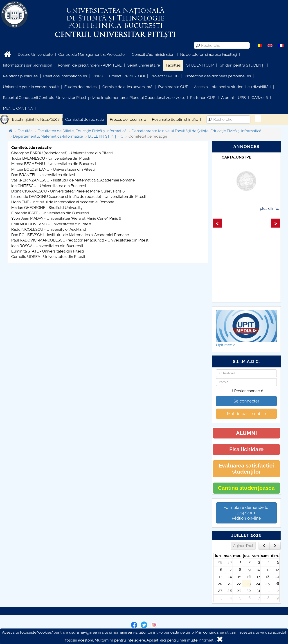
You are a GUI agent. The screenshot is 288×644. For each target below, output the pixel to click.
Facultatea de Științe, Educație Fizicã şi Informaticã (82, 131)
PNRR (98, 76)
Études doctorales (80, 87)
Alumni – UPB (233, 98)
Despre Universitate (35, 54)
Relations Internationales (65, 76)
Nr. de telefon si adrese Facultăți (209, 54)
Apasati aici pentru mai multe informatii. (181, 640)
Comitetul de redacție (85, 119)
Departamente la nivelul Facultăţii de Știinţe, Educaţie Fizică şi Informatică (196, 131)
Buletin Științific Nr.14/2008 (36, 119)
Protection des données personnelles (218, 76)
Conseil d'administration (153, 54)
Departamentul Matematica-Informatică (48, 136)
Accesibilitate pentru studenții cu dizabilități (232, 87)
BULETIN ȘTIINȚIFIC (106, 136)
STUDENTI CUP (200, 65)
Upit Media (226, 345)
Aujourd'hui (243, 546)
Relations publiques (20, 76)
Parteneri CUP (203, 98)
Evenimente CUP (173, 87)
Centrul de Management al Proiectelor (92, 54)
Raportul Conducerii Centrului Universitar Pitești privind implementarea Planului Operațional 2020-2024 (94, 98)
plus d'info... (270, 208)
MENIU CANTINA (18, 108)
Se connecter (246, 401)
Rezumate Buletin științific (175, 119)
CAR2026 (260, 98)
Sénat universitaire (144, 65)
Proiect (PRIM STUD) (127, 76)
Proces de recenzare (128, 119)
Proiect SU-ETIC (165, 76)
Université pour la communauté (31, 87)
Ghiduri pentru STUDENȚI (242, 65)
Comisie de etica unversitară (127, 87)
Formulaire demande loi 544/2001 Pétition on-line (246, 513)
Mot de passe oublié (246, 414)
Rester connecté (246, 391)
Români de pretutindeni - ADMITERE (90, 65)
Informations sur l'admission (28, 65)
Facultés (173, 65)
